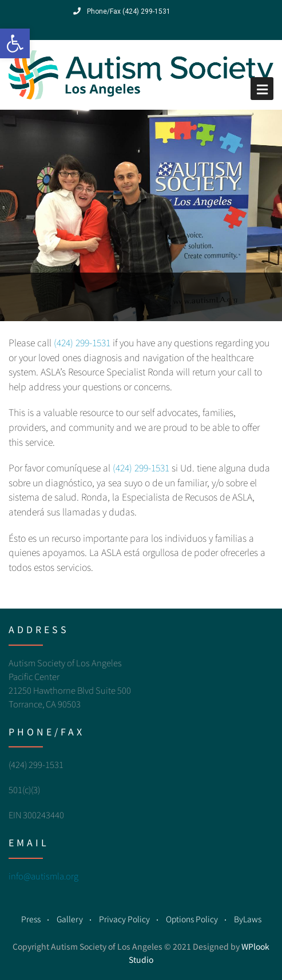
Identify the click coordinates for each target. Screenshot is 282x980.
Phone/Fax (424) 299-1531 (122, 11)
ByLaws (248, 919)
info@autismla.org (43, 876)
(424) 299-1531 (82, 342)
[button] (15, 43)
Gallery (70, 919)
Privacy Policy (124, 919)
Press (31, 919)
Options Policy (192, 919)
